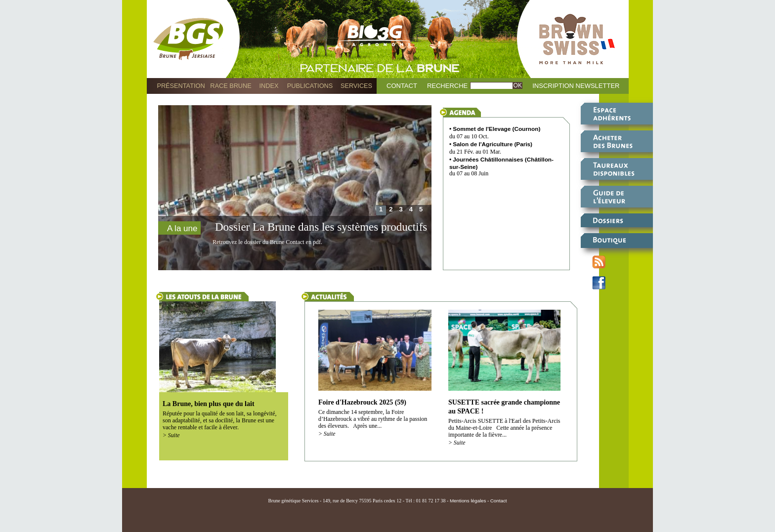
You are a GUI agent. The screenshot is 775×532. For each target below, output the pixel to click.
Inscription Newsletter (576, 86)
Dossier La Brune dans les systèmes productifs (321, 227)
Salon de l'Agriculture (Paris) (493, 144)
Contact (402, 86)
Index (269, 86)
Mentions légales (468, 501)
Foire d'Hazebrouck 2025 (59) (362, 402)
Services (356, 86)
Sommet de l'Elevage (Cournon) (496, 129)
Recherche (447, 86)
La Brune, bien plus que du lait (209, 404)
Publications (310, 86)
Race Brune (231, 86)
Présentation (181, 86)
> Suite (171, 435)
